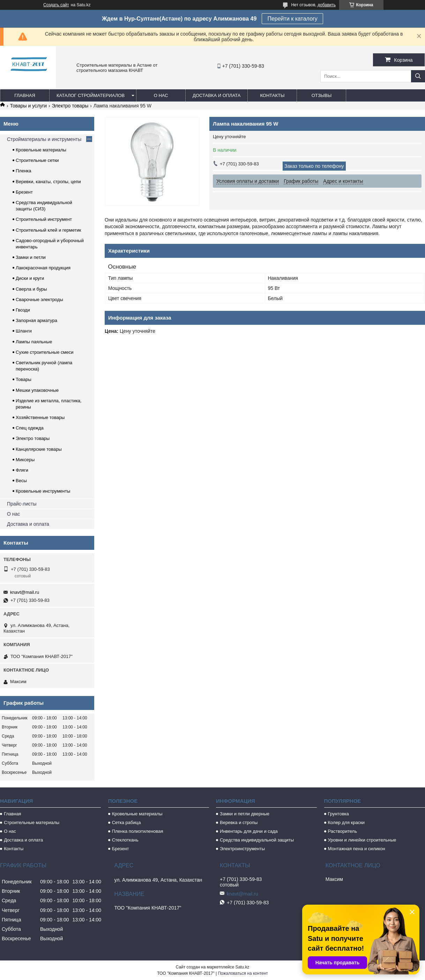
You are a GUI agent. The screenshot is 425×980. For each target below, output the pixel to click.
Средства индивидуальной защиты (257, 840)
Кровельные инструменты (43, 491)
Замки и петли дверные (245, 814)
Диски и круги (30, 278)
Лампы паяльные (34, 342)
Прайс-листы (22, 504)
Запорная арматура (36, 320)
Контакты (272, 95)
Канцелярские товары (39, 449)
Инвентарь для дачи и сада (249, 831)
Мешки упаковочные (37, 390)
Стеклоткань (125, 840)
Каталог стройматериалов (91, 95)
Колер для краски (346, 822)
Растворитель (342, 831)
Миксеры (25, 460)
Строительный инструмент (44, 219)
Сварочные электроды (39, 300)
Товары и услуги (28, 106)
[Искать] (418, 76)
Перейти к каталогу (292, 19)
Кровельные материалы (41, 150)
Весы (21, 481)
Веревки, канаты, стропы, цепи (48, 182)
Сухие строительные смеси (44, 352)
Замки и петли (31, 257)
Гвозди (23, 310)
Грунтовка (338, 814)
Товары (24, 379)
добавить (327, 5)
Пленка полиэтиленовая (138, 831)
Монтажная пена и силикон (357, 849)
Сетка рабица (126, 822)
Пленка (24, 171)
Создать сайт (56, 5)
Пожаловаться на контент (243, 973)
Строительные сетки (37, 160)
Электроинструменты (242, 849)
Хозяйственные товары (40, 417)
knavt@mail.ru (25, 592)
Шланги (24, 331)
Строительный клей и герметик (48, 230)
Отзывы (322, 95)
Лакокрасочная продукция (43, 268)
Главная (25, 95)
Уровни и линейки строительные (362, 840)
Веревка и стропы (239, 822)
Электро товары (70, 106)
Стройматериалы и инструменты (44, 139)
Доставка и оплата (217, 95)
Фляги (22, 470)
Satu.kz (242, 967)
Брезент (24, 192)
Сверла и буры (31, 289)
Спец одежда (30, 428)
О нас (161, 95)
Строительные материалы (32, 822)
